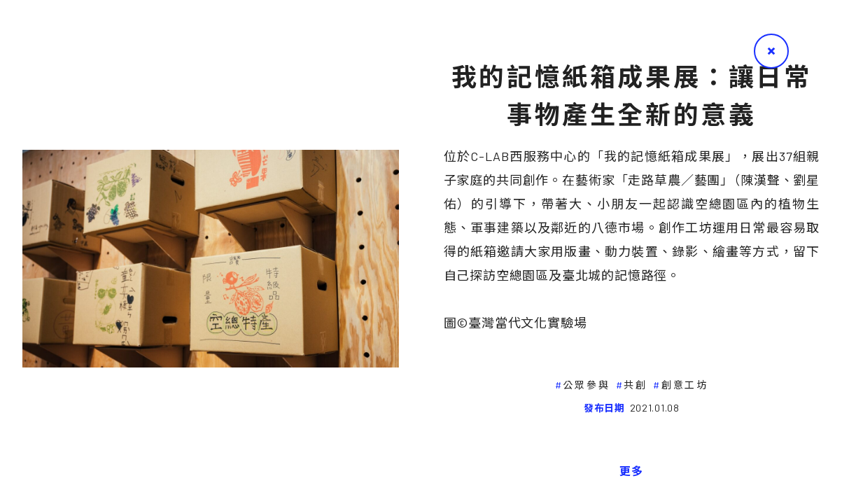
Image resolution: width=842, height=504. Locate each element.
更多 (631, 471)
